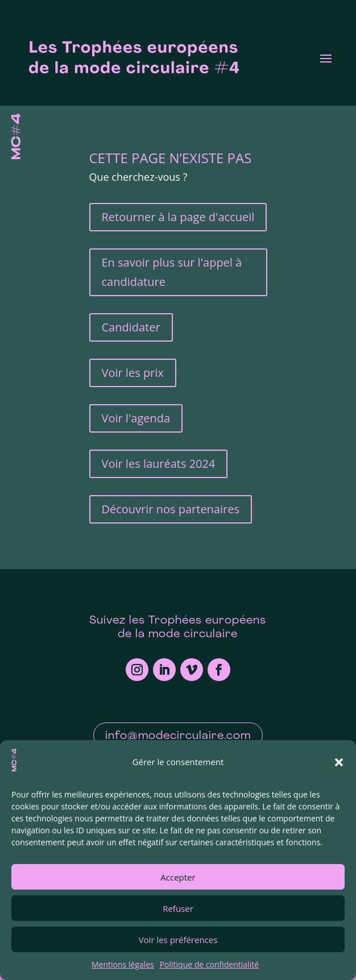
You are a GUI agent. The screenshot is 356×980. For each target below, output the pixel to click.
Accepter (178, 877)
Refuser (178, 908)
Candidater (131, 327)
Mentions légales (123, 964)
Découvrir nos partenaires (171, 509)
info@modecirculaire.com (178, 736)
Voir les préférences (178, 940)
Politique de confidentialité (209, 964)
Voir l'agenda (136, 418)
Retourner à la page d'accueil (178, 217)
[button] (339, 762)
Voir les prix (133, 373)
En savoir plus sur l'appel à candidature (172, 272)
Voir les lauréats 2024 (159, 464)
